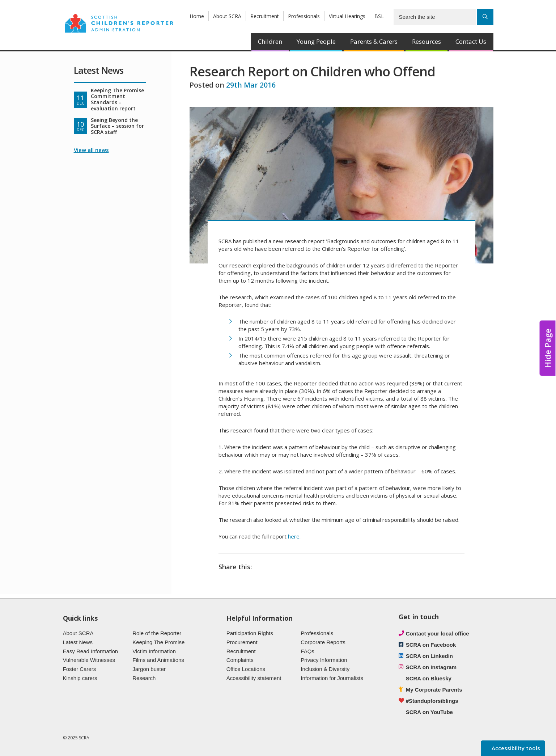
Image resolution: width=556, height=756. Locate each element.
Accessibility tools (515, 748)
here (294, 536)
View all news (91, 150)
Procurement (242, 642)
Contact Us (471, 41)
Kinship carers (80, 678)
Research (144, 678)
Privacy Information (324, 660)
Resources (426, 41)
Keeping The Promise (158, 642)
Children (270, 41)
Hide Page (548, 348)
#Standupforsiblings (432, 701)
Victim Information (154, 651)
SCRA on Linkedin (429, 656)
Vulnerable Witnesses (89, 660)
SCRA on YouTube (429, 712)
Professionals (304, 16)
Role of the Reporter (157, 633)
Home (197, 16)
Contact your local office (438, 633)
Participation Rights (250, 633)
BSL (379, 16)
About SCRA (227, 16)
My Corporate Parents (434, 690)
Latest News (78, 642)
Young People (316, 41)
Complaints (240, 660)
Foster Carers (80, 669)
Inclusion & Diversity (325, 669)
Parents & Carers (374, 41)
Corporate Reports (323, 642)
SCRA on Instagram (431, 667)
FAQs (307, 651)
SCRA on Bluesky (429, 678)
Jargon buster (149, 669)
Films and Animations (158, 660)
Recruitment (265, 16)
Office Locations (246, 669)
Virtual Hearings (347, 16)
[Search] (485, 17)
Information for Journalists (332, 678)
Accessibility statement (254, 678)
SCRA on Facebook (431, 645)
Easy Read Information (91, 651)
